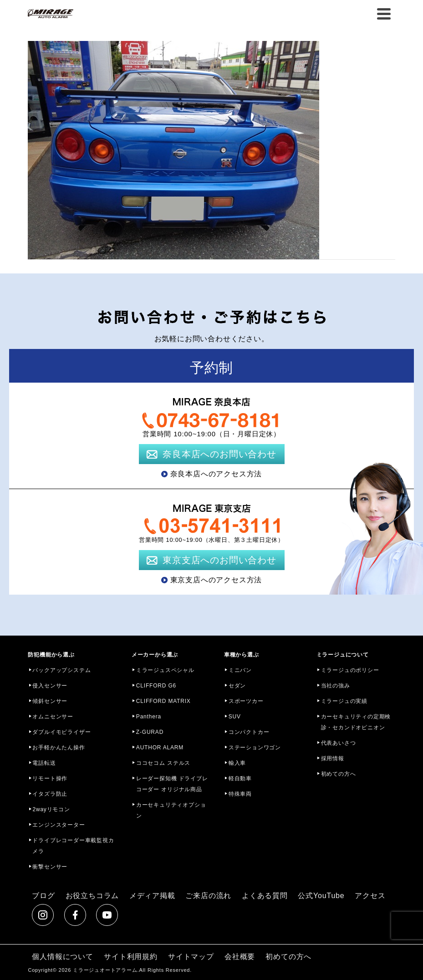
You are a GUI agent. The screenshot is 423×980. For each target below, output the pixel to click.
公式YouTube (321, 896)
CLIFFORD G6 (156, 686)
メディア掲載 (152, 896)
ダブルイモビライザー (61, 732)
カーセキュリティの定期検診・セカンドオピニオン (356, 722)
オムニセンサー (53, 717)
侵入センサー (50, 686)
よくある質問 (265, 896)
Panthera (149, 717)
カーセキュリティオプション (171, 810)
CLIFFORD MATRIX (163, 701)
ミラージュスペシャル (165, 670)
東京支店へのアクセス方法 (216, 580)
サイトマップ (191, 957)
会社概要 (240, 957)
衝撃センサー (50, 867)
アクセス (370, 896)
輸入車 (237, 763)
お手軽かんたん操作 (59, 748)
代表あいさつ (339, 743)
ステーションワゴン (255, 748)
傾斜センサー (50, 701)
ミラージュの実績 (344, 701)
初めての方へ (339, 774)
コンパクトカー (249, 732)
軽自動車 (240, 778)
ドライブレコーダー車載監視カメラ (73, 846)
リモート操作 (50, 778)
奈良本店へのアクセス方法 (216, 474)
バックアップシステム (61, 670)
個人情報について (62, 957)
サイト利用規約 (131, 957)
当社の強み (336, 686)
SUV (235, 717)
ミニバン (240, 670)
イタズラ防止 (50, 794)
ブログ (43, 896)
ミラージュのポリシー (350, 670)
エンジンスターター (59, 825)
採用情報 (333, 758)
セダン (237, 686)
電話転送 (44, 763)
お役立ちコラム (92, 896)
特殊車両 (240, 794)
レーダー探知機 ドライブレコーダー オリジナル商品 (172, 784)
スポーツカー (246, 701)
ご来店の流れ (208, 896)
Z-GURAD (150, 732)
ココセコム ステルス (163, 763)
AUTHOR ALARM (160, 748)
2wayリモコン (51, 809)
